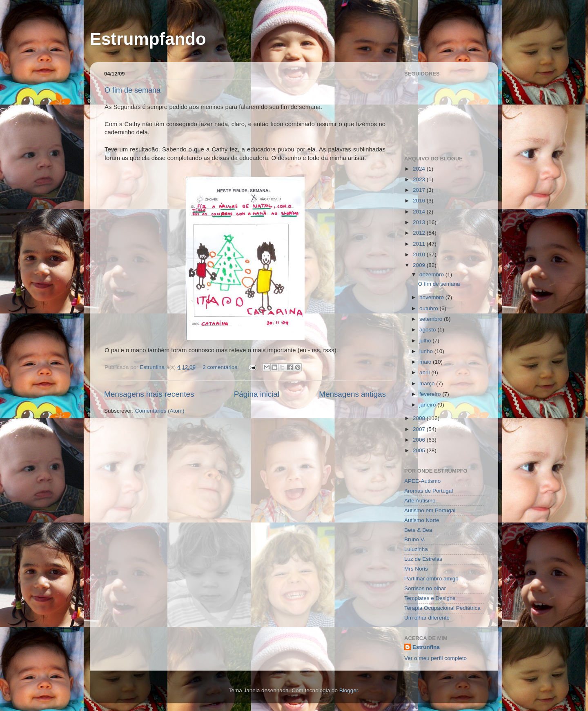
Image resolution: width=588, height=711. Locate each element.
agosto (428, 330)
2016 (420, 201)
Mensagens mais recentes (149, 394)
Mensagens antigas (352, 394)
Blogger (349, 690)
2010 (420, 254)
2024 (420, 169)
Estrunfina (426, 647)
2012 (420, 233)
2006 (420, 440)
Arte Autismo (420, 501)
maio (426, 362)
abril (425, 372)
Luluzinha (416, 549)
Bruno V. (415, 539)
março (428, 383)
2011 (420, 244)
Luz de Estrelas (423, 559)
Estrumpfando (148, 39)
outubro (430, 308)
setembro (432, 319)
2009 (420, 265)
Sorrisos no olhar (425, 588)
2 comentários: (221, 367)
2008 (420, 418)
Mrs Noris (416, 569)
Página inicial (257, 394)
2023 (420, 179)
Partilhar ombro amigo (431, 579)
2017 (420, 190)
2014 (420, 212)
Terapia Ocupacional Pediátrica (442, 608)
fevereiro (431, 394)
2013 (420, 222)
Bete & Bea (418, 530)
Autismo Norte (422, 520)
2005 (420, 450)
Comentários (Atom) (160, 411)
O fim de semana (133, 90)
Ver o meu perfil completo (435, 658)
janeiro (428, 405)
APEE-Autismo (422, 481)
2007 (420, 429)
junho (427, 351)
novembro (432, 297)
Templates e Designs (430, 598)
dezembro (432, 274)
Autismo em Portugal (430, 510)
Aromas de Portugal (429, 491)
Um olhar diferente (427, 618)
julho (426, 341)
